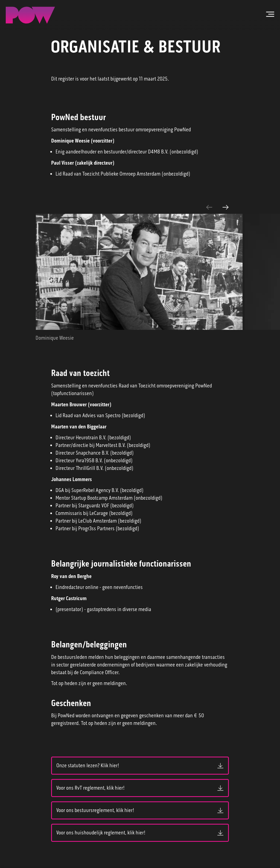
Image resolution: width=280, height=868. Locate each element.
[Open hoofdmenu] (270, 14)
